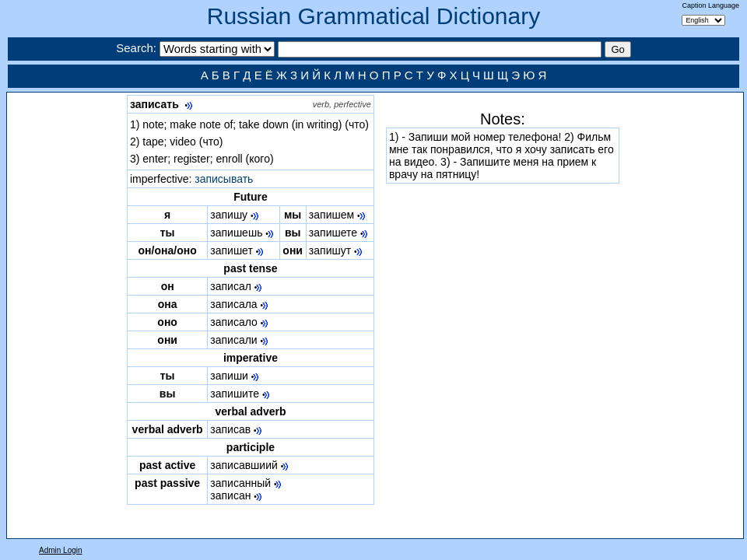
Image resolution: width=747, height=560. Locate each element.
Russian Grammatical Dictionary (373, 16)
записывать (224, 179)
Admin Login (61, 550)
